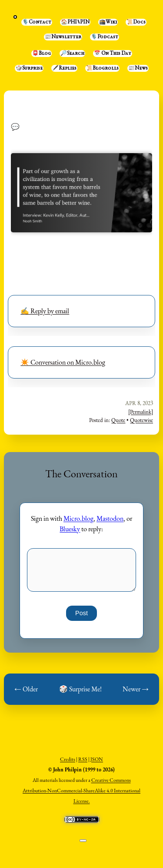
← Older (26, 689)
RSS (83, 759)
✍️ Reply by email (45, 311)
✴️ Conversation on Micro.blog (63, 362)
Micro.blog (78, 518)
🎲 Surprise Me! (80, 689)
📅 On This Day (113, 54)
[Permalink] (141, 412)
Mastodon (110, 518)
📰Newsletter (63, 37)
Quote (118, 420)
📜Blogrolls (102, 68)
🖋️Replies (64, 68)
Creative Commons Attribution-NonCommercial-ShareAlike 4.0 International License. (81, 791)
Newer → (136, 689)
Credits (68, 759)
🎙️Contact (37, 22)
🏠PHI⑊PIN (75, 22)
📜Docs (136, 22)
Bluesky (70, 529)
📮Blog (42, 54)
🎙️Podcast (105, 37)
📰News (138, 68)
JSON (97, 759)
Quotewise (141, 420)
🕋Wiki (108, 22)
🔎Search (72, 54)
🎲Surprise (29, 68)
